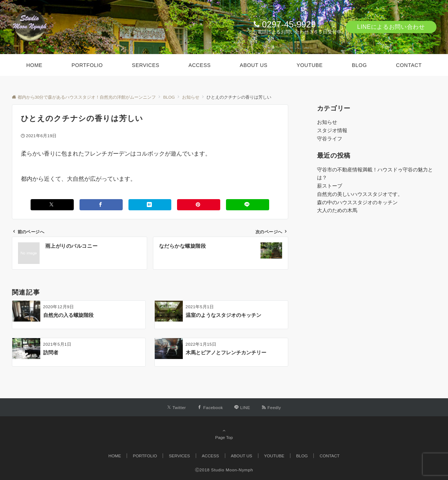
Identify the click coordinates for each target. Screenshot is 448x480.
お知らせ (327, 122)
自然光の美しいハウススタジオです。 (360, 194)
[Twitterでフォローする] (177, 407)
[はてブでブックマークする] (150, 205)
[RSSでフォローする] (271, 407)
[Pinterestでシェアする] (199, 205)
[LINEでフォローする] (242, 407)
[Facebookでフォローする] (210, 407)
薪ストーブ (330, 186)
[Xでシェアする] (52, 205)
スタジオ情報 (332, 130)
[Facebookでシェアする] (101, 205)
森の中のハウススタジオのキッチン (357, 202)
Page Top (224, 434)
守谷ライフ (330, 139)
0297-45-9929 (289, 24)
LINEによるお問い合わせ (391, 27)
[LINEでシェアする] (248, 205)
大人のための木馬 (337, 210)
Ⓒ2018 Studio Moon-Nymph (224, 470)
